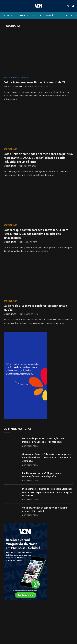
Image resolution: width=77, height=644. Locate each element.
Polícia (63, 15)
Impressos (9, 15)
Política (37, 15)
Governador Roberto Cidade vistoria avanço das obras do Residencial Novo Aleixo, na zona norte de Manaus (47, 458)
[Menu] (5, 6)
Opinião (50, 15)
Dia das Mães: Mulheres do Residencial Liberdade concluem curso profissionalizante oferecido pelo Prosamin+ (47, 492)
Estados (23, 15)
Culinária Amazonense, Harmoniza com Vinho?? (34, 82)
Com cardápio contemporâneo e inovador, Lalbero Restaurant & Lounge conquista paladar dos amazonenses (36, 234)
